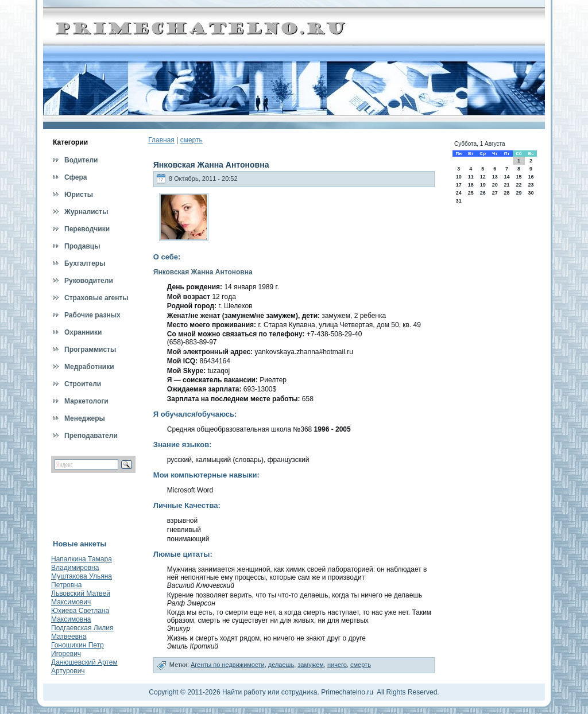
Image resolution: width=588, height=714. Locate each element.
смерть (192, 140)
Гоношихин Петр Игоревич (78, 649)
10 (459, 177)
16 (531, 177)
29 (519, 193)
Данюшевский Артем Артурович (84, 667)
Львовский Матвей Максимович (81, 598)
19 (483, 185)
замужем (311, 665)
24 (459, 193)
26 (483, 193)
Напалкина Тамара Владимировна (82, 563)
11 (471, 177)
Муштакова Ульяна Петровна (82, 581)
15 (519, 177)
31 (459, 201)
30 (531, 193)
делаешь (281, 665)
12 (483, 177)
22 (519, 185)
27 (495, 193)
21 (506, 185)
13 (495, 177)
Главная (161, 140)
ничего (337, 665)
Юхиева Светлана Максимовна (80, 615)
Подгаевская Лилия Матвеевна (82, 632)
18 (471, 185)
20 (495, 185)
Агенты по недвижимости (228, 665)
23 (531, 185)
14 (506, 177)
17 (459, 185)
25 (471, 193)
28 (506, 193)
